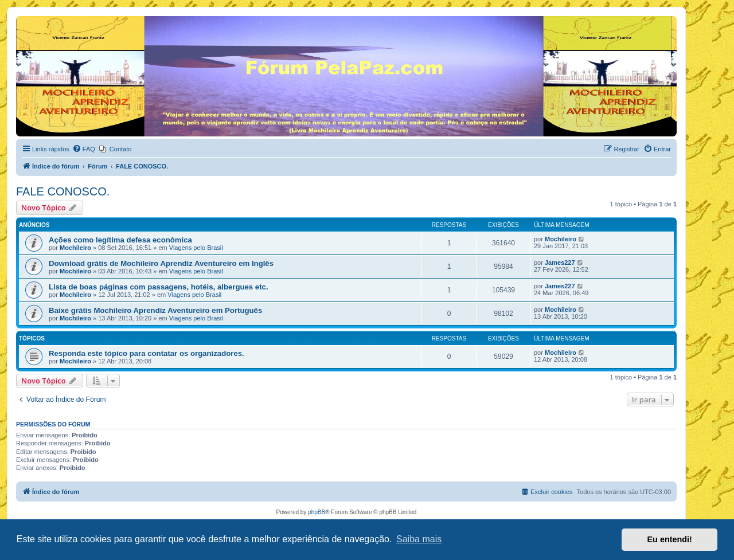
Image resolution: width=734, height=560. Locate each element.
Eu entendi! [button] (670, 539)
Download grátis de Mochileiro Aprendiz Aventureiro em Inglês (161, 263)
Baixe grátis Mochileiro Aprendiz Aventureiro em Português (155, 310)
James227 (560, 263)
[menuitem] (84, 149)
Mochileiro (75, 248)
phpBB (317, 512)
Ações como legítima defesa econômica (120, 240)
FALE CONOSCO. (63, 191)
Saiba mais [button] (419, 539)
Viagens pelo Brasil (196, 248)
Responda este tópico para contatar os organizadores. (147, 353)
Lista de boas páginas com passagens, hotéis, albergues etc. (159, 287)
